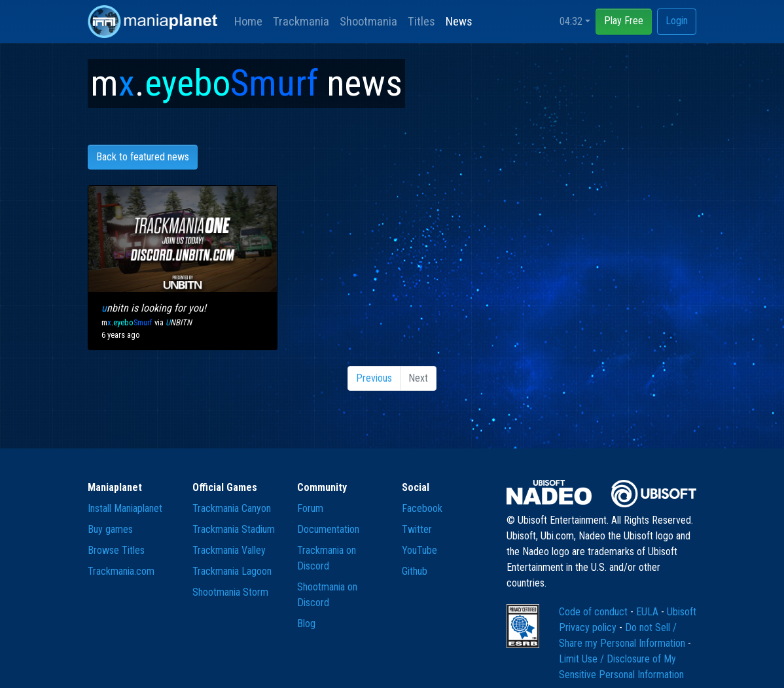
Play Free (624, 21)
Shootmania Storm (230, 592)
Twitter (417, 529)
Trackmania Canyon (232, 508)
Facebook (422, 508)
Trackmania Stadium (234, 529)
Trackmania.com (121, 571)
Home (248, 21)
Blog (306, 624)
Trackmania (301, 21)
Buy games (110, 529)
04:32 (571, 21)
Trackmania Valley (229, 550)
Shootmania (368, 21)
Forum (310, 508)
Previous (374, 378)
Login (677, 21)
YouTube (419, 550)
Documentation (328, 529)
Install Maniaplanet (125, 508)
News (459, 21)
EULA (649, 612)
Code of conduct (595, 612)
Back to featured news (143, 157)
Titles (421, 21)
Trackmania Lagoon (232, 571)
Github (415, 571)
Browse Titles (116, 550)
